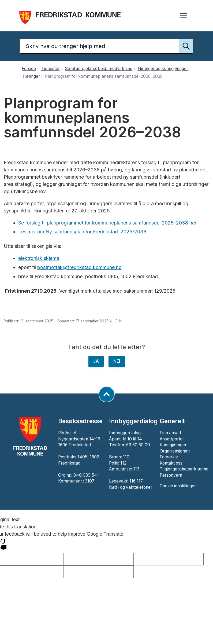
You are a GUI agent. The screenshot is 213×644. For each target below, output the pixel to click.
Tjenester (51, 69)
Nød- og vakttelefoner (131, 487)
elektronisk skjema (39, 258)
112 (123, 463)
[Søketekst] (106, 46)
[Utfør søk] (186, 46)
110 (126, 457)
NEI (117, 361)
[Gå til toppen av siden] (107, 394)
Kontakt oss (171, 463)
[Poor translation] (3, 544)
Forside (29, 69)
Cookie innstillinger (178, 486)
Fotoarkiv (169, 457)
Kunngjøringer (173, 445)
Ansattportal (172, 439)
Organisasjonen (175, 451)
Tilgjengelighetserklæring (184, 469)
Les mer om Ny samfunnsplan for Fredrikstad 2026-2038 (82, 232)
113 (136, 469)
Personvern (171, 475)
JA (96, 361)
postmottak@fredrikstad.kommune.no (79, 267)
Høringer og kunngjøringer (163, 69)
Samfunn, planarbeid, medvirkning (99, 69)
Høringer (31, 76)
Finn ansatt (170, 433)
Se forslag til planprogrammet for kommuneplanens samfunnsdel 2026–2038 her (108, 223)
